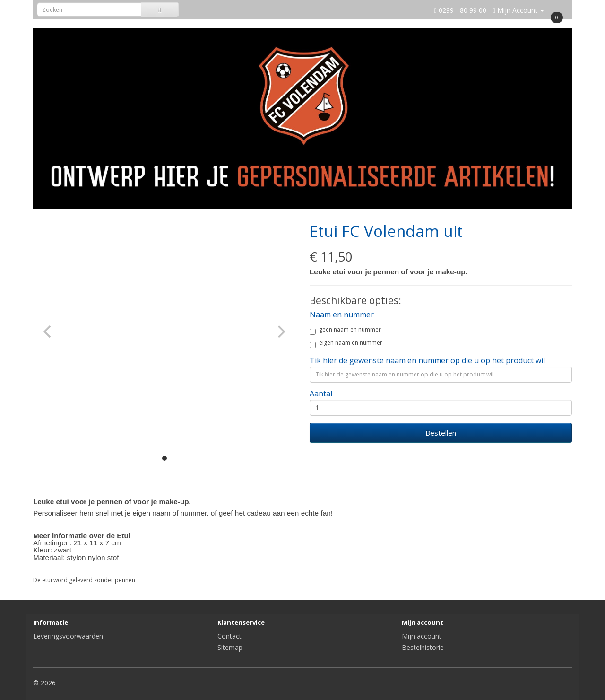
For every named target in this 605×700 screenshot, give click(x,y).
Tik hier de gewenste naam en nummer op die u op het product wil (427, 360)
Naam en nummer (342, 315)
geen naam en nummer (345, 331)
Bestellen (441, 433)
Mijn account (422, 636)
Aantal (321, 394)
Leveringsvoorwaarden (68, 636)
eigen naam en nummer (346, 344)
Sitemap (230, 647)
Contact (229, 636)
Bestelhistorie (423, 647)
